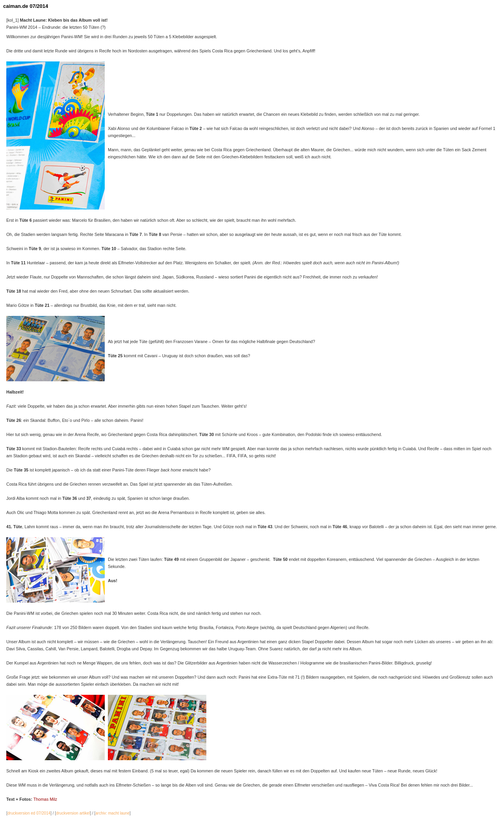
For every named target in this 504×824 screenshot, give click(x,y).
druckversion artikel (73, 813)
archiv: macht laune (112, 813)
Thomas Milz (45, 799)
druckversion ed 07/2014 (29, 813)
